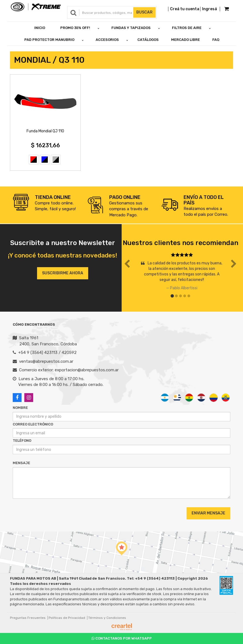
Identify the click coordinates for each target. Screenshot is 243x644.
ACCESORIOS (107, 40)
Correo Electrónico (33, 424)
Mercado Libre (185, 40)
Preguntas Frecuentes (28, 618)
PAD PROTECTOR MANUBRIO (49, 40)
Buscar (144, 12)
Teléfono (22, 441)
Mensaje (21, 463)
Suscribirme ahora (63, 273)
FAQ (216, 40)
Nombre (20, 408)
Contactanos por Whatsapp (122, 638)
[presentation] (46, 513)
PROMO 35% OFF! (75, 28)
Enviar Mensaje (208, 513)
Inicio (40, 28)
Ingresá (210, 9)
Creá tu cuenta (185, 9)
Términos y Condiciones (107, 618)
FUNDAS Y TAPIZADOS (131, 28)
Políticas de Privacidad (67, 618)
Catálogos (148, 40)
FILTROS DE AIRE (187, 28)
